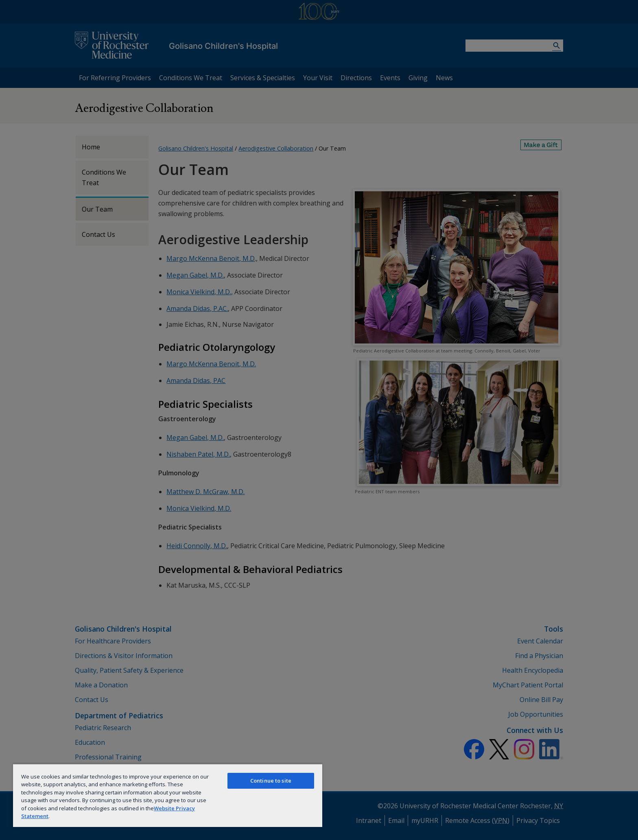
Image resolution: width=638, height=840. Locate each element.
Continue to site (271, 781)
